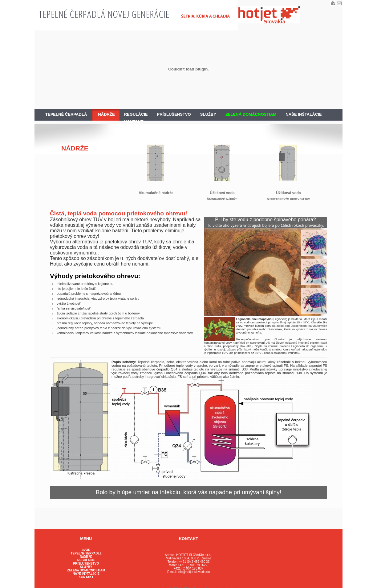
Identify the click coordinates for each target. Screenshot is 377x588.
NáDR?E (86, 557)
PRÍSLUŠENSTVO (174, 114)
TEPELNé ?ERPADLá (86, 553)
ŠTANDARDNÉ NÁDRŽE (222, 199)
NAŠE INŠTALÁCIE (304, 114)
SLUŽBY (208, 114)
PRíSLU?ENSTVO (86, 564)
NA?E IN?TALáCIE (86, 574)
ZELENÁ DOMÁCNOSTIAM (251, 114)
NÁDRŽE (106, 114)
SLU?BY (86, 567)
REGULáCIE (86, 560)
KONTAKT (134, 122)
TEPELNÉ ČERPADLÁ (66, 114)
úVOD (86, 550)
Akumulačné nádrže (156, 193)
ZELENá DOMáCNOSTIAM (86, 570)
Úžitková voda (222, 193)
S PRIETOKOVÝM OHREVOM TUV (288, 199)
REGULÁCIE (136, 114)
